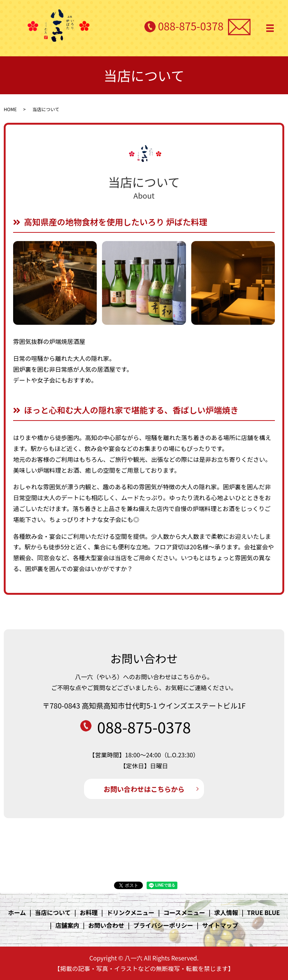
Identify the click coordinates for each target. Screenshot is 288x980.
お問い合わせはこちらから (144, 789)
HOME (10, 109)
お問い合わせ (106, 925)
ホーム (17, 912)
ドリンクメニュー (130, 912)
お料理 (88, 912)
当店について (53, 912)
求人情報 (226, 912)
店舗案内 (67, 925)
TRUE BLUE (264, 912)
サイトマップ (220, 925)
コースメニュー (184, 912)
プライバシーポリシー (163, 925)
